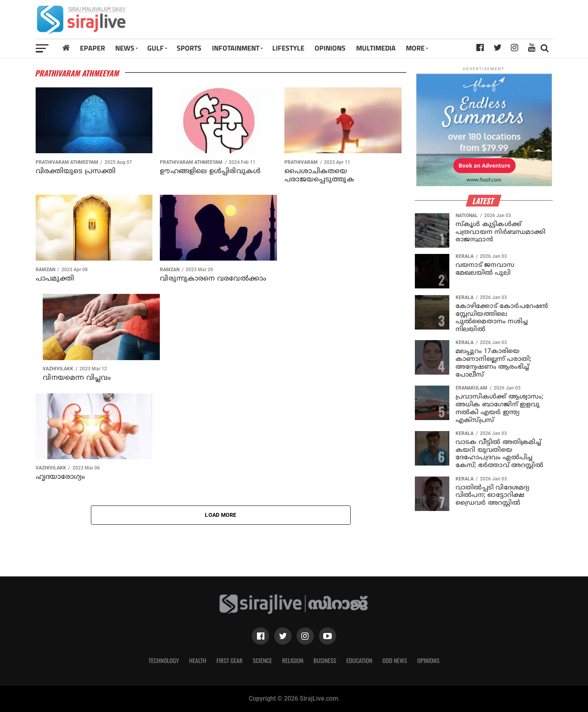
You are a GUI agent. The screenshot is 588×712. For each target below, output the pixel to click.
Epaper (92, 48)
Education (359, 660)
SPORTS (189, 48)
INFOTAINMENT (236, 48)
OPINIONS (330, 48)
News (125, 48)
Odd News (395, 660)
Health (198, 660)
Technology (164, 660)
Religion (293, 660)
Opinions (428, 660)
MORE (415, 48)
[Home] (66, 48)
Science (262, 660)
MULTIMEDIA (376, 48)
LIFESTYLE (288, 48)
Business (325, 660)
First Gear (229, 660)
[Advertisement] (395, 22)
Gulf (156, 48)
